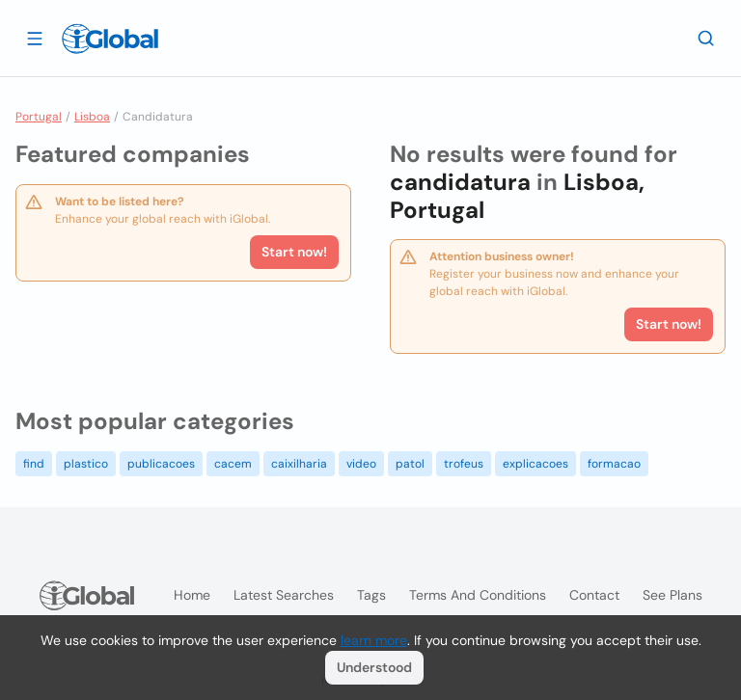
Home (192, 595)
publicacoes (161, 464)
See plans (672, 595)
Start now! (294, 252)
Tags (371, 595)
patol (410, 464)
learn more (374, 640)
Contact (594, 595)
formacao (614, 464)
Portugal (39, 117)
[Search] (706, 38)
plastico (86, 464)
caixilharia (299, 464)
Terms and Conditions (478, 595)
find (34, 464)
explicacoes (535, 464)
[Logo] (110, 39)
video (361, 464)
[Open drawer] (35, 38)
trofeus (464, 464)
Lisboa (92, 117)
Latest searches (284, 595)
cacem (233, 464)
